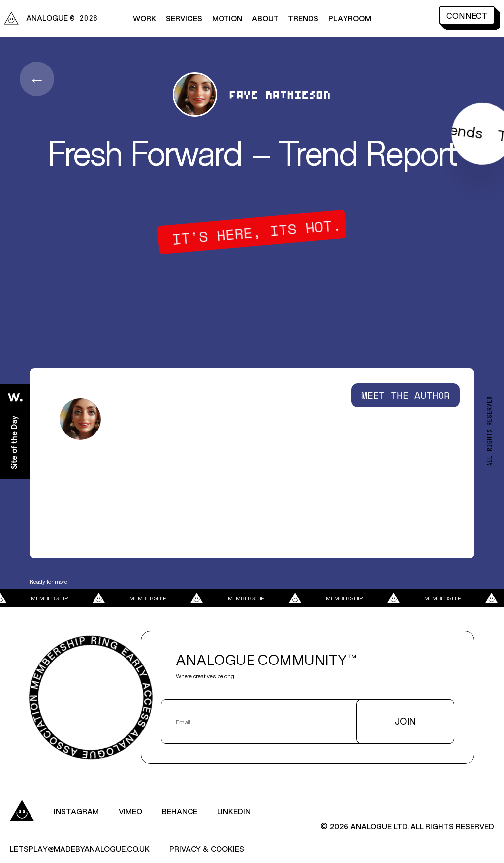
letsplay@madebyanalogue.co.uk (80, 848)
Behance (180, 811)
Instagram (76, 811)
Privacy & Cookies (207, 848)
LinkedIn (234, 811)
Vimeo (130, 811)
